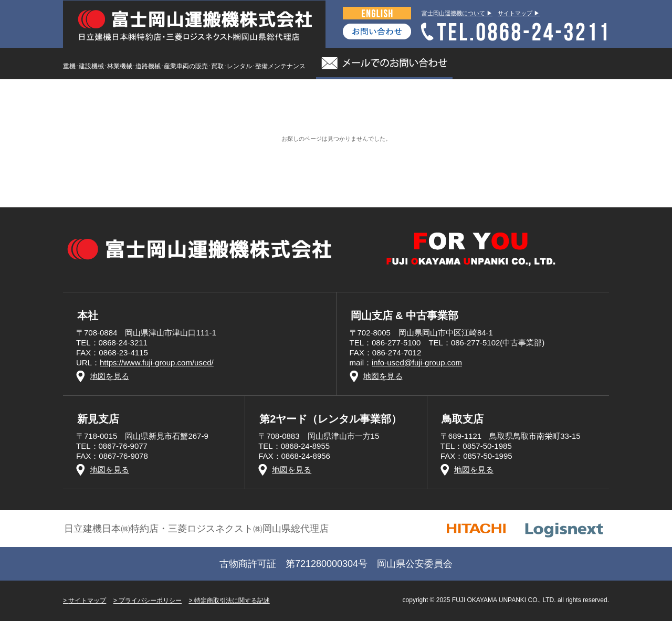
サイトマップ (87, 601)
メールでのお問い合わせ (384, 64)
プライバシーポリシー (150, 601)
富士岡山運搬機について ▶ (457, 13)
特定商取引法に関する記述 (232, 601)
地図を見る (109, 376)
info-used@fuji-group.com (417, 362)
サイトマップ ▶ (519, 13)
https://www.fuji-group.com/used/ (157, 362)
